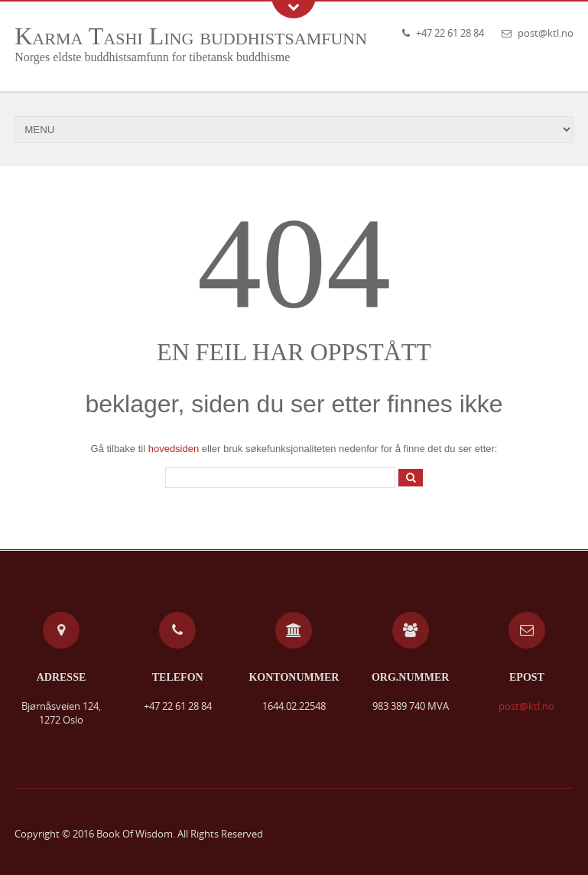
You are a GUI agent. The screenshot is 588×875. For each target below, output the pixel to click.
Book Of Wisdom (135, 834)
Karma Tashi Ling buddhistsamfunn (191, 36)
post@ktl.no (546, 33)
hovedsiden (174, 449)
